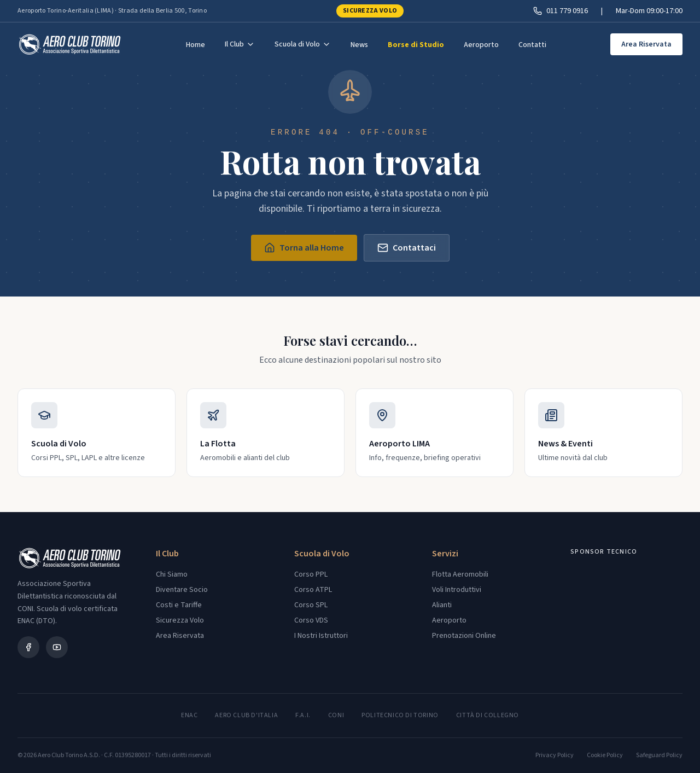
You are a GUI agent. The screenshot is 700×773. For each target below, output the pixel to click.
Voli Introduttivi (457, 590)
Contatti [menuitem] (532, 45)
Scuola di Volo (303, 44)
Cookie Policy (605, 755)
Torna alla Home (304, 248)
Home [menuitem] (196, 45)
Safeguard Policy (659, 755)
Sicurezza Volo (370, 11)
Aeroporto (449, 620)
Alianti (442, 605)
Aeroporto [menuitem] (481, 45)
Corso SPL (311, 605)
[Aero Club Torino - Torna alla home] (69, 44)
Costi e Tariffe (179, 605)
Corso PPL (311, 574)
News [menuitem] (359, 45)
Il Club (240, 44)
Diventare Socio (182, 590)
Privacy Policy (555, 755)
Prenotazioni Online (464, 636)
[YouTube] (57, 647)
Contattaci (407, 248)
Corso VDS (311, 620)
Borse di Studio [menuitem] (416, 45)
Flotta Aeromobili (460, 574)
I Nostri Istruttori (321, 636)
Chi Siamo (172, 574)
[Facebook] (28, 647)
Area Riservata (646, 44)
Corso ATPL (313, 590)
